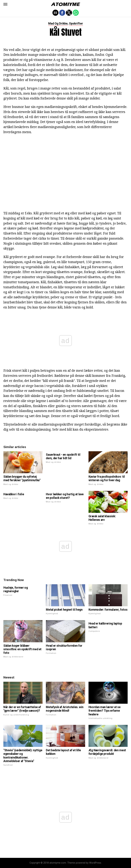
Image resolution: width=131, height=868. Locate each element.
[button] (5, 4)
